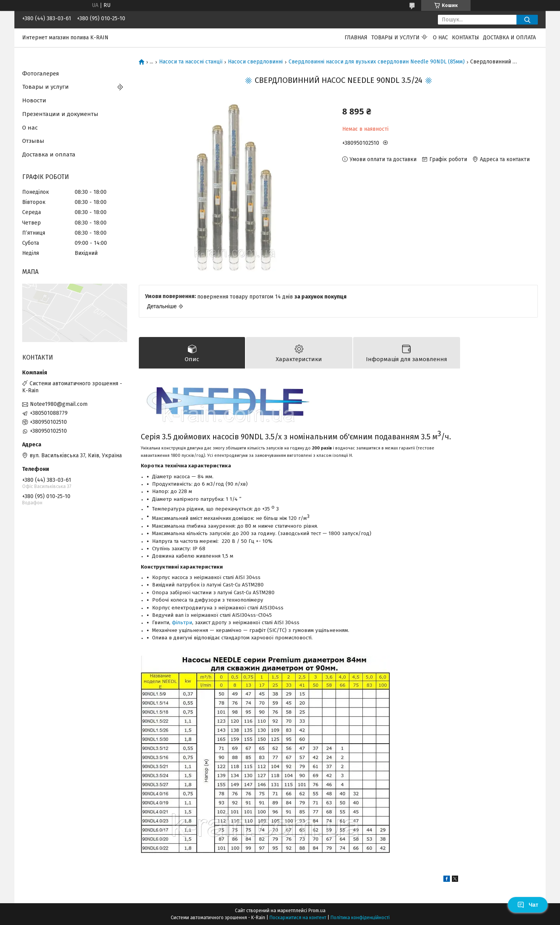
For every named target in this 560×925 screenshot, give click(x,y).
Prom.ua (317, 911)
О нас (440, 38)
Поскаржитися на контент (298, 918)
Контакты (465, 38)
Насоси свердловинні (255, 62)
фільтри (182, 623)
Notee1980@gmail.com (59, 404)
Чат (528, 905)
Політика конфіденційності (360, 918)
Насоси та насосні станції (191, 62)
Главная (356, 38)
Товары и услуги (395, 38)
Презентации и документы (60, 114)
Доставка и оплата (509, 38)
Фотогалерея (41, 74)
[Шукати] (527, 20)
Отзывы (33, 141)
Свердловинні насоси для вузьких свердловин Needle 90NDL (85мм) (377, 62)
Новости (34, 100)
